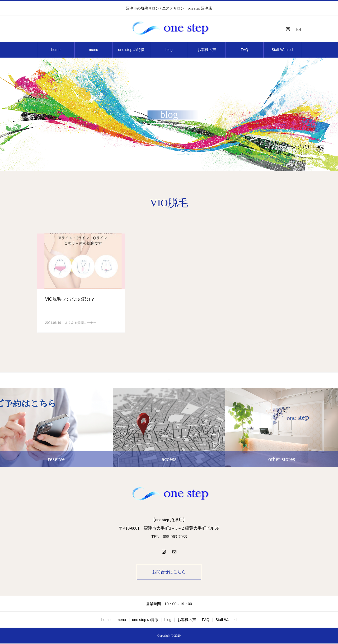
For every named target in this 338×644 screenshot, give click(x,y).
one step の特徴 (131, 50)
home (56, 50)
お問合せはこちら (169, 572)
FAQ (245, 50)
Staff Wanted (282, 50)
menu (94, 50)
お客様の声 (207, 50)
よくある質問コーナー (81, 323)
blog (169, 50)
